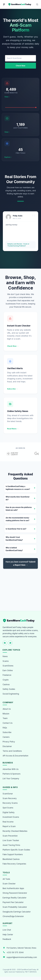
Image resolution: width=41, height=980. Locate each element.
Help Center (8, 935)
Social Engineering (11, 694)
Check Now (20, 66)
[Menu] (4, 4)
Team (5, 718)
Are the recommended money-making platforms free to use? (18, 519)
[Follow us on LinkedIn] (10, 643)
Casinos (6, 684)
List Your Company (11, 779)
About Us (7, 709)
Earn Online (8, 670)
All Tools (6, 879)
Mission (6, 714)
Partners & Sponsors (12, 774)
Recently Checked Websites (15, 831)
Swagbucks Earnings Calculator (17, 912)
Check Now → (13, 346)
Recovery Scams (10, 803)
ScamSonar (8, 794)
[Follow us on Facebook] (5, 643)
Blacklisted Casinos (11, 859)
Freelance (7, 675)
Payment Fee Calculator (13, 902)
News (5, 656)
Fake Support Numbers (13, 854)
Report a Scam (9, 826)
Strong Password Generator (15, 893)
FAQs (5, 728)
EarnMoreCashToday (29, 970)
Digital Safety (9, 812)
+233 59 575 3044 (15, 952)
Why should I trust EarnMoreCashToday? (14, 539)
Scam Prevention (10, 836)
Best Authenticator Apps (13, 888)
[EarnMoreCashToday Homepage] (20, 621)
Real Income (8, 822)
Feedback (7, 939)
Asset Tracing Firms (11, 845)
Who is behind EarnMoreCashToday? (14, 549)
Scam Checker (9, 884)
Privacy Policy (9, 742)
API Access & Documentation (15, 756)
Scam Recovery (10, 798)
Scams (6, 661)
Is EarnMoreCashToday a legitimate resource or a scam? (18, 488)
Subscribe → (12, 389)
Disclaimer (7, 746)
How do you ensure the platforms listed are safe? (19, 509)
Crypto (6, 680)
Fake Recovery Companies (14, 864)
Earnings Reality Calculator (14, 898)
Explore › (8, 157)
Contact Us (8, 723)
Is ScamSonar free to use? (16, 529)
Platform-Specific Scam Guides (16, 850)
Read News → (13, 429)
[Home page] (20, 4)
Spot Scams (8, 808)
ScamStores (8, 666)
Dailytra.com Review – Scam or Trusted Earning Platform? (18, 245)
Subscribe (7, 732)
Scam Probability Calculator (15, 907)
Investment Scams (11, 817)
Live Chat (7, 930)
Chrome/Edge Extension (13, 916)
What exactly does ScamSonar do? (18, 498)
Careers (6, 737)
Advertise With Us (11, 769)
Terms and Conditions (12, 751)
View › (7, 97)
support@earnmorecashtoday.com (22, 957)
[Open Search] (37, 4)
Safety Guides (9, 689)
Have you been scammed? (20, 563)
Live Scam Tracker (11, 840)
